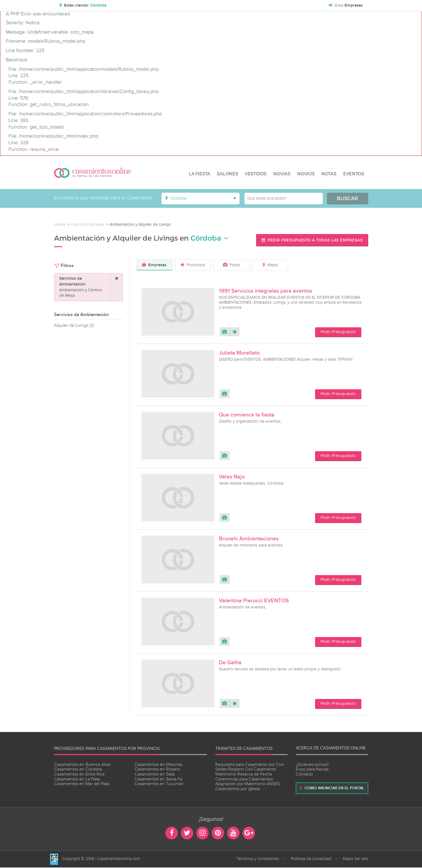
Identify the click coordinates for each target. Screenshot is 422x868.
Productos (193, 265)
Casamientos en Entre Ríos (79, 775)
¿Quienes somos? (312, 765)
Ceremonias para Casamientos (244, 779)
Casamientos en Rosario (157, 770)
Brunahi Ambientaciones (249, 539)
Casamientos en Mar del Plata (82, 784)
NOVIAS (282, 174)
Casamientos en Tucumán (159, 784)
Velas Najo (232, 477)
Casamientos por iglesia (237, 789)
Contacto (304, 775)
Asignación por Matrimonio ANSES (248, 784)
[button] (83, 6)
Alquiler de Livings (74, 326)
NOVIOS (306, 174)
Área (346, 6)
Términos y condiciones (258, 859)
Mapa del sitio (356, 859)
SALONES (228, 174)
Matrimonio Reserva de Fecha (244, 775)
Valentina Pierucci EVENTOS (254, 601)
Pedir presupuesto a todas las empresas (312, 240)
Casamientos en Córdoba (78, 770)
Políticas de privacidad (311, 859)
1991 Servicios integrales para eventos (265, 291)
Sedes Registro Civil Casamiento (246, 770)
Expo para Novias (312, 770)
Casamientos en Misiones (158, 765)
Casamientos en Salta (155, 775)
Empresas (154, 265)
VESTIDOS (256, 174)
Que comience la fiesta (247, 415)
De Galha (230, 663)
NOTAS (329, 174)
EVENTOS (354, 174)
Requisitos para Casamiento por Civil (249, 765)
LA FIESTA (200, 174)
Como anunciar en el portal (332, 788)
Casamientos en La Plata (77, 779)
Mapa (270, 265)
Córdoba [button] (209, 238)
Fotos (231, 265)
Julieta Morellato (239, 353)
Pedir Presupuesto (338, 332)
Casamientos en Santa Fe (158, 779)
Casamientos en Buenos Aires (82, 765)
